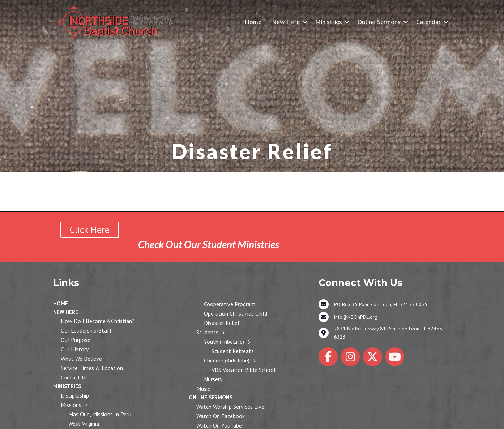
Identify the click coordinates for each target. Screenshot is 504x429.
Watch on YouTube (219, 425)
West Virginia (84, 424)
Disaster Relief (222, 323)
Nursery (213, 379)
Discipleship (75, 395)
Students (207, 332)
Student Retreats (233, 351)
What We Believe (81, 359)
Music (203, 389)
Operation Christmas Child (236, 313)
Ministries (329, 22)
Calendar (428, 22)
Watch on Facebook (221, 416)
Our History (75, 349)
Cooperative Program (230, 304)
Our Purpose (76, 340)
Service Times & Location (92, 368)
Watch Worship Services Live (230, 407)
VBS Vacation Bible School (244, 370)
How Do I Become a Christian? (98, 321)
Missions (71, 405)
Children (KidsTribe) (227, 360)
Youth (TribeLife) (224, 342)
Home (253, 22)
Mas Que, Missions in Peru (100, 414)
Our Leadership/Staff (86, 330)
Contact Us (74, 377)
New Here (286, 22)
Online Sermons (379, 22)
